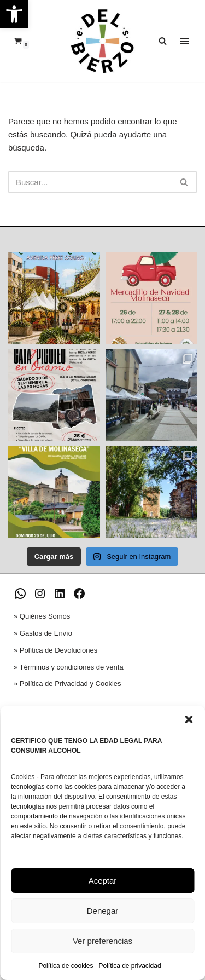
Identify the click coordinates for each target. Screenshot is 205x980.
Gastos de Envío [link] (46, 633)
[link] (14, 14)
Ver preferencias (102, 941)
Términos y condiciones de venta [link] (72, 667)
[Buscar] (90, 182)
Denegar (103, 911)
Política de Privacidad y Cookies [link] (71, 684)
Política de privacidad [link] (130, 966)
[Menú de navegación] (184, 41)
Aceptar (103, 881)
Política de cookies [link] (66, 966)
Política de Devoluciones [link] (58, 650)
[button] (189, 719)
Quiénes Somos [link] (45, 616)
